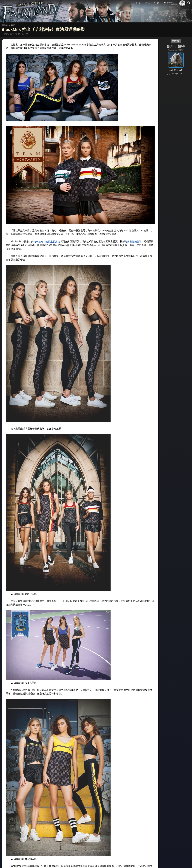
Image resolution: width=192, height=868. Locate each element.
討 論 (148, 3)
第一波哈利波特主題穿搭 (47, 241)
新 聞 (138, 3)
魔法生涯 (168, 3)
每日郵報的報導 (133, 241)
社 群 (157, 3)
